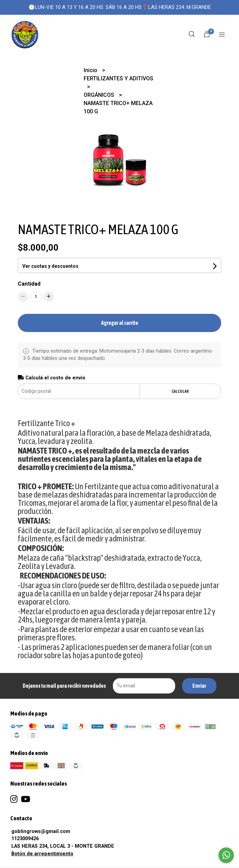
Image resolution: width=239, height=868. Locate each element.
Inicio (91, 70)
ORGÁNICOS (100, 95)
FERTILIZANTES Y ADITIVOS (118, 78)
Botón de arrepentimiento (42, 854)
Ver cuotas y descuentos (50, 266)
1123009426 (25, 839)
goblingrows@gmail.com (41, 831)
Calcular (180, 391)
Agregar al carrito (120, 323)
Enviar (199, 686)
